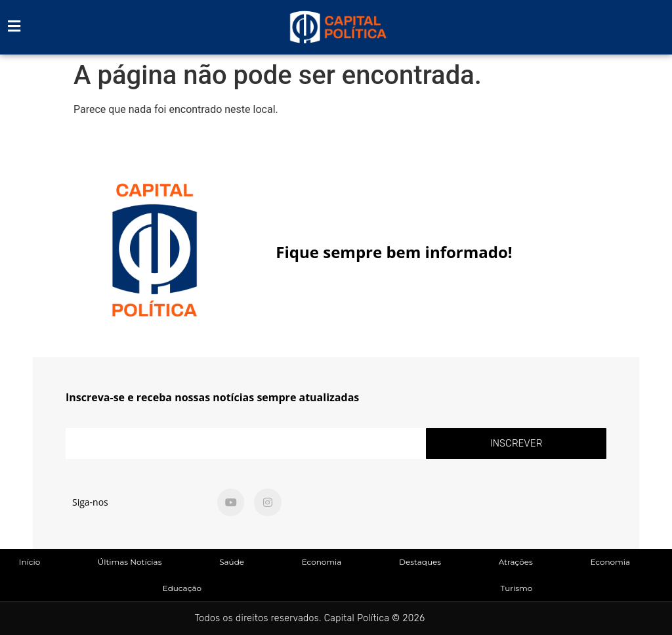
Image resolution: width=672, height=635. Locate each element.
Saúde (232, 562)
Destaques (420, 562)
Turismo (516, 588)
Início (30, 562)
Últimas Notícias (130, 562)
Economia (322, 562)
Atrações (516, 562)
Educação (182, 588)
